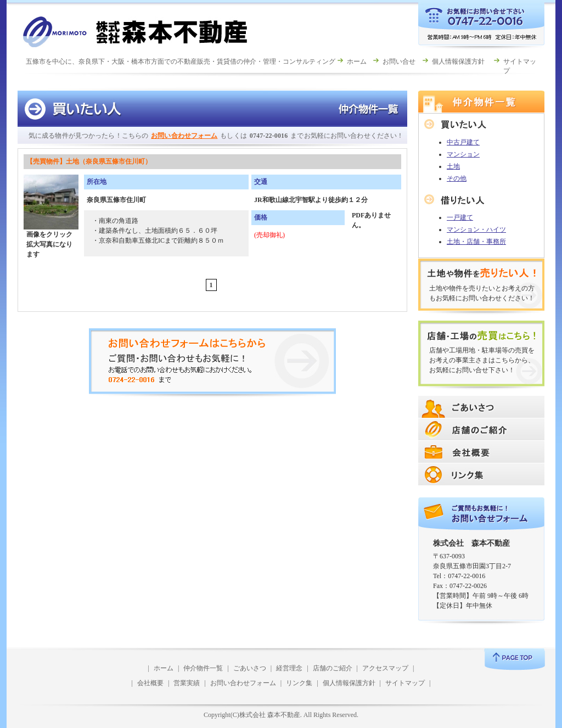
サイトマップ (405, 683)
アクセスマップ (385, 668)
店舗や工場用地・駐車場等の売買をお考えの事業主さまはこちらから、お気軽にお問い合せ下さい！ (482, 360)
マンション (463, 154)
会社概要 (150, 683)
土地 (453, 166)
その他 (457, 178)
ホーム (357, 61)
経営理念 (289, 668)
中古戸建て (463, 142)
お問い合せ (399, 61)
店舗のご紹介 (333, 668)
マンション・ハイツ (476, 229)
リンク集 (299, 683)
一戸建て (460, 217)
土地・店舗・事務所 (476, 242)
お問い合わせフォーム (184, 136)
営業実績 (187, 683)
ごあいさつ (250, 668)
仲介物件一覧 (203, 668)
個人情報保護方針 (458, 61)
